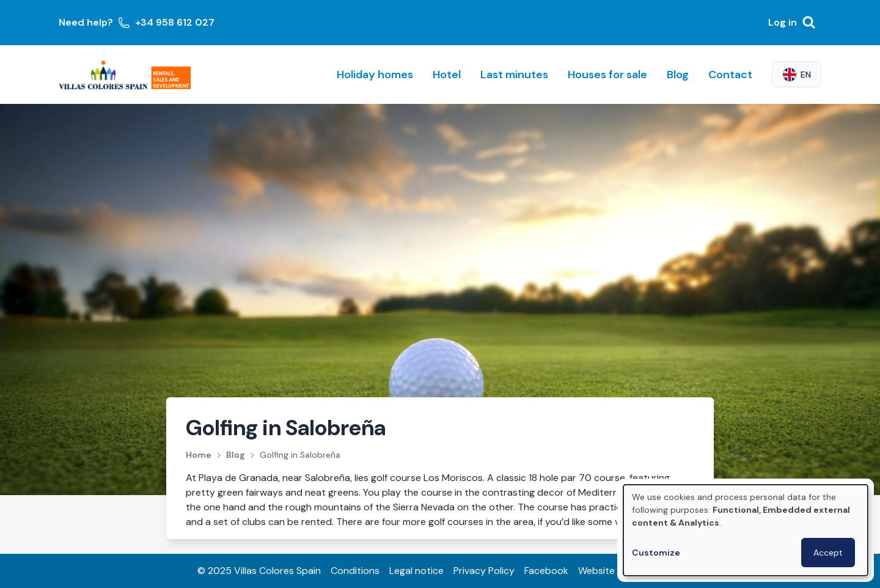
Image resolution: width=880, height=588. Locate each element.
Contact (730, 75)
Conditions (355, 571)
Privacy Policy (484, 571)
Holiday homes (375, 75)
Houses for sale (607, 75)
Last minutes (514, 75)
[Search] (809, 23)
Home (199, 455)
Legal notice (416, 571)
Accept (828, 553)
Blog (678, 75)
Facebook (546, 571)
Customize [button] (656, 553)
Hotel (447, 75)
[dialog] (746, 530)
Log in (783, 22)
